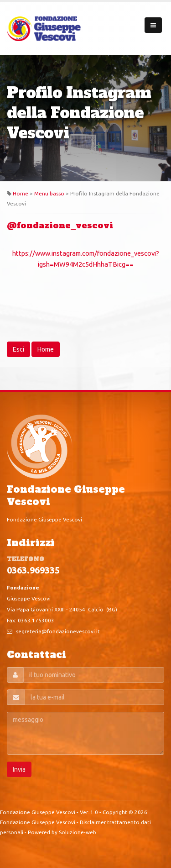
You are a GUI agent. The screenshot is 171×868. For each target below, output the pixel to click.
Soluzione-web (78, 832)
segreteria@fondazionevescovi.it (58, 631)
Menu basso (49, 193)
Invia (19, 769)
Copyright (115, 812)
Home (21, 193)
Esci (18, 349)
